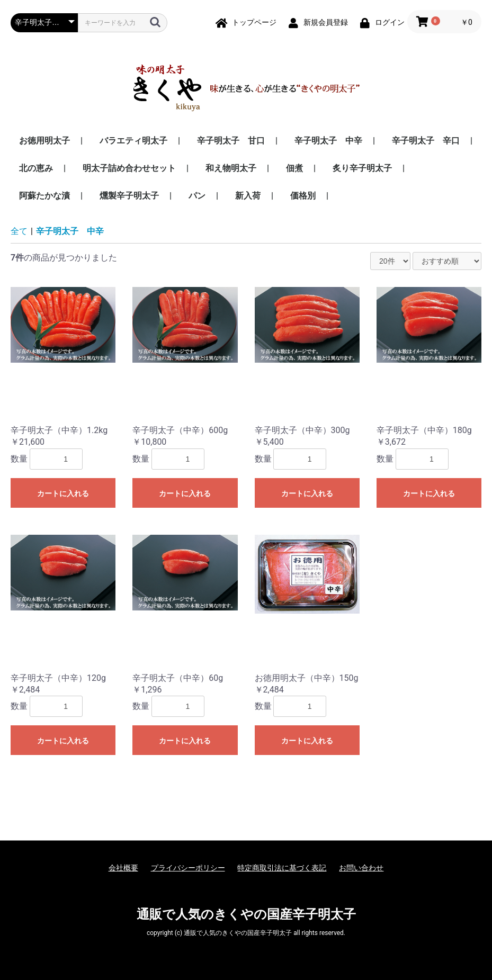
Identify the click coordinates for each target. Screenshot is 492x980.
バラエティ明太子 (135, 141)
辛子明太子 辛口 (427, 141)
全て (19, 231)
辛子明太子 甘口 (232, 141)
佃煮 (296, 168)
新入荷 (249, 196)
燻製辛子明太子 (130, 196)
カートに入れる (63, 493)
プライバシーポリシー (188, 868)
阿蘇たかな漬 (46, 196)
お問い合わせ (361, 868)
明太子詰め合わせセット (130, 168)
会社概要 (123, 868)
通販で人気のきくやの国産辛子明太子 (246, 914)
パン (198, 196)
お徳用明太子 (46, 141)
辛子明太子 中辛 (329, 141)
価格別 (304, 196)
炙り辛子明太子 (363, 168)
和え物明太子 (232, 168)
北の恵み (37, 168)
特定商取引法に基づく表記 (282, 868)
